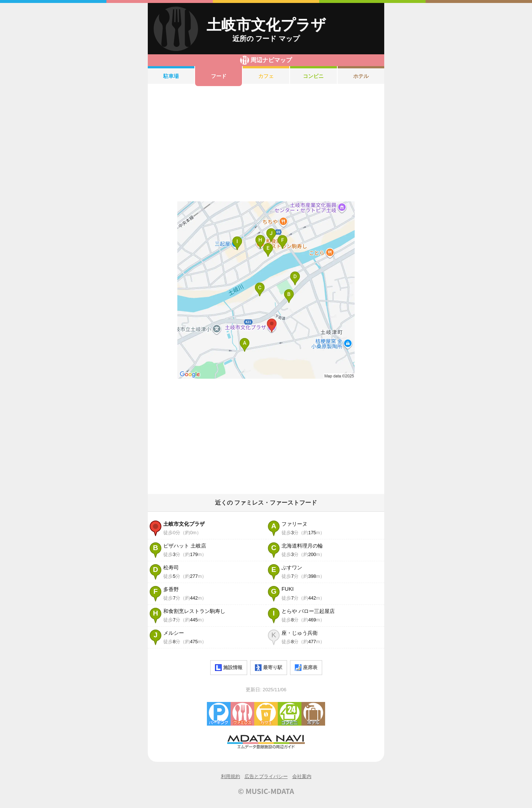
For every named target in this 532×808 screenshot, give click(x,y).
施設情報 (229, 668)
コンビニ (313, 76)
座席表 (306, 668)
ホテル (361, 76)
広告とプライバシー (266, 776)
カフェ (266, 76)
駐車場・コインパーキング (219, 714)
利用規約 (231, 776)
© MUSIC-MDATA (266, 791)
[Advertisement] (266, 144)
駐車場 (171, 76)
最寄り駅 (269, 668)
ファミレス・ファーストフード (242, 714)
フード (219, 76)
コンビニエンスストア (290, 714)
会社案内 (302, 776)
